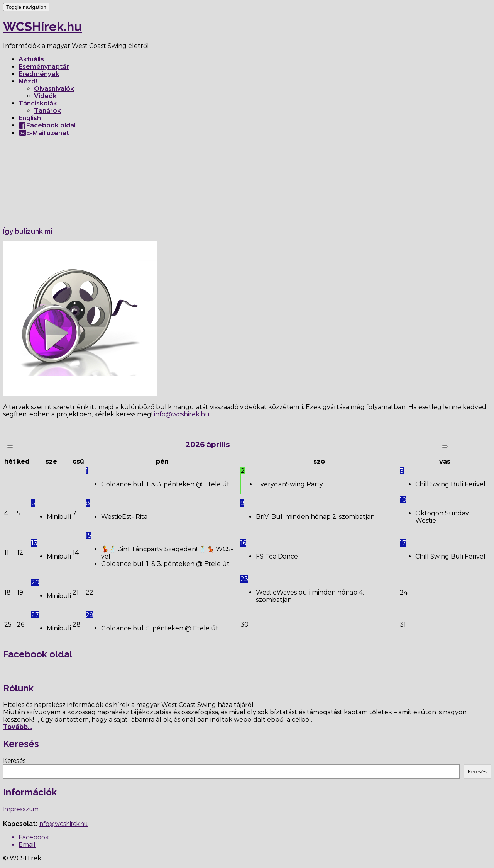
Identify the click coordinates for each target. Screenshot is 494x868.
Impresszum (21, 809)
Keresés (14, 761)
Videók (45, 96)
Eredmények (39, 74)
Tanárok (47, 111)
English (30, 118)
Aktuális (31, 59)
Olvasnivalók (54, 89)
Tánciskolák (38, 103)
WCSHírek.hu (42, 26)
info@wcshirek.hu (63, 824)
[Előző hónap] (10, 447)
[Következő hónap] (445, 447)
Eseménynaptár (44, 67)
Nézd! (28, 81)
